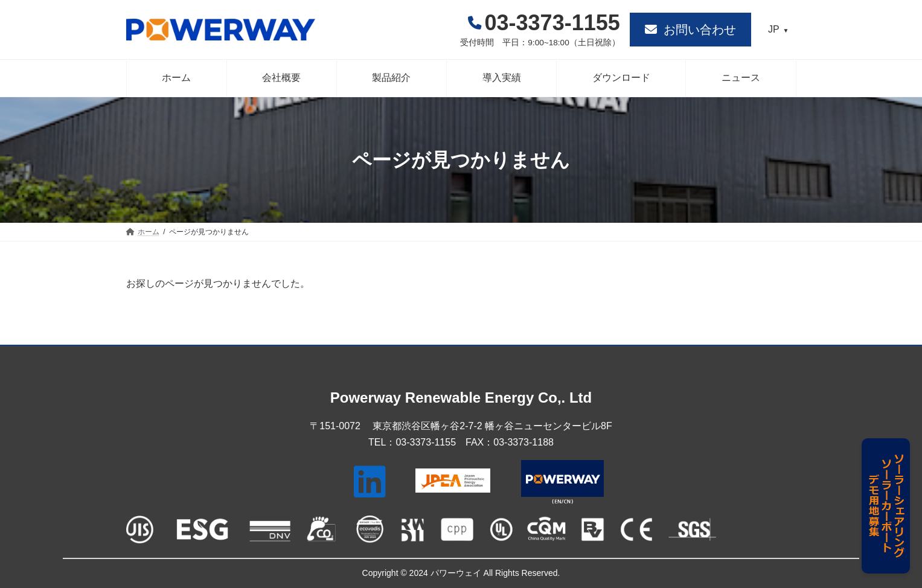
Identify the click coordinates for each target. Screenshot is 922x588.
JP (774, 29)
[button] (690, 30)
